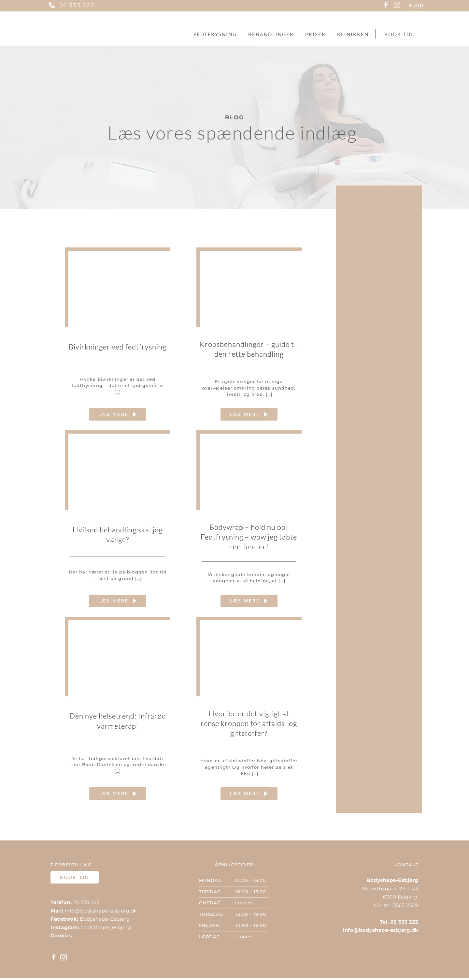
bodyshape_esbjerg (106, 929)
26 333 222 (77, 5)
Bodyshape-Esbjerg (105, 921)
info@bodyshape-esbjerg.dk (101, 912)
